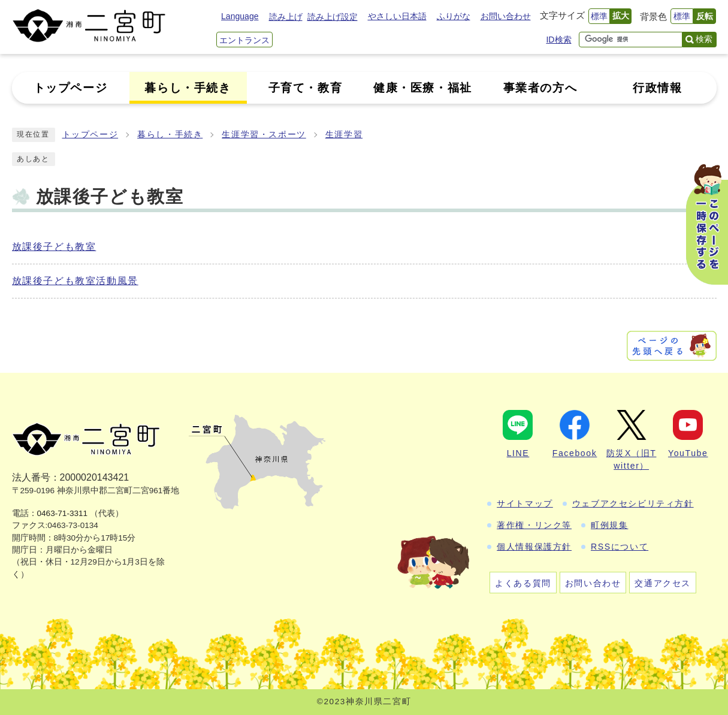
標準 (599, 16)
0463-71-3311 (63, 513)
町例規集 (609, 525)
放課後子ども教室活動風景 (75, 281)
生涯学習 (344, 135)
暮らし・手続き (170, 135)
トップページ (90, 135)
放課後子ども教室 (54, 247)
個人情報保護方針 (534, 547)
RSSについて (620, 547)
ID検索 (558, 40)
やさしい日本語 (397, 16)
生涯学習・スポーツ (264, 135)
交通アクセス (663, 583)
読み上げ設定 (333, 17)
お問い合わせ (506, 16)
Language (240, 16)
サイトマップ (525, 503)
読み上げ (286, 17)
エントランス (244, 40)
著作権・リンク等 (534, 525)
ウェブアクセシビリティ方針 (633, 503)
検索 (704, 39)
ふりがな (454, 16)
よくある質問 (523, 583)
